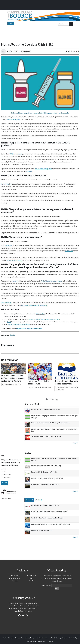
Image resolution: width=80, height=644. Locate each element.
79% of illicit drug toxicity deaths (51, 281)
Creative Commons (42, 638)
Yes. (5, 469)
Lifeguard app (41, 314)
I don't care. (7, 477)
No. (5, 472)
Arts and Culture (31, 576)
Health (13, 335)
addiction (9, 245)
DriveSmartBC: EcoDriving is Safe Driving (44, 472)
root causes (69, 251)
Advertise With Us (7, 638)
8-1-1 (9, 322)
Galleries (15, 581)
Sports (31, 581)
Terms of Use (19, 638)
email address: (46, 585)
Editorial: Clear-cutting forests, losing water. (46, 485)
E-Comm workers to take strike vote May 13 (45, 505)
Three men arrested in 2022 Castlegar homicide (46, 436)
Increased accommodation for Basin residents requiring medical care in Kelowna (13, 378)
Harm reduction (6, 184)
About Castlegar (74, 638)
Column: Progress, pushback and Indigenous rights (47, 478)
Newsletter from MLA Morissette (42, 531)
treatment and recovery (14, 260)
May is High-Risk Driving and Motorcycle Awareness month (50, 512)
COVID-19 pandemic (15, 154)
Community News (15, 578)
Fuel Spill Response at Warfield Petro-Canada (46, 410)
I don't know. (7, 474)
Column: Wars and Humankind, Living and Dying (46, 466)
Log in (51, 641)
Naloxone (29, 171)
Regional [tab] (39, 500)
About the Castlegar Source (58, 638)
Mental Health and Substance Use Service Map (44, 319)
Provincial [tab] (29, 500)
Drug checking (6, 303)
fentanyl (15, 281)
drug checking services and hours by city (34, 305)
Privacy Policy (30, 638)
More (75, 443)
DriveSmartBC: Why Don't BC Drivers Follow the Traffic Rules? (51, 524)
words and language (13, 120)
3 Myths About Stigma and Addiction (29, 329)
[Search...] (64, 24)
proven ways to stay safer (43, 169)
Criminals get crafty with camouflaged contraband (47, 518)
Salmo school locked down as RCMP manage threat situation (50, 423)
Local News (15, 576)
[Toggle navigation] (11, 23)
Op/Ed (31, 578)
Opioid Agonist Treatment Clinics (19, 324)
